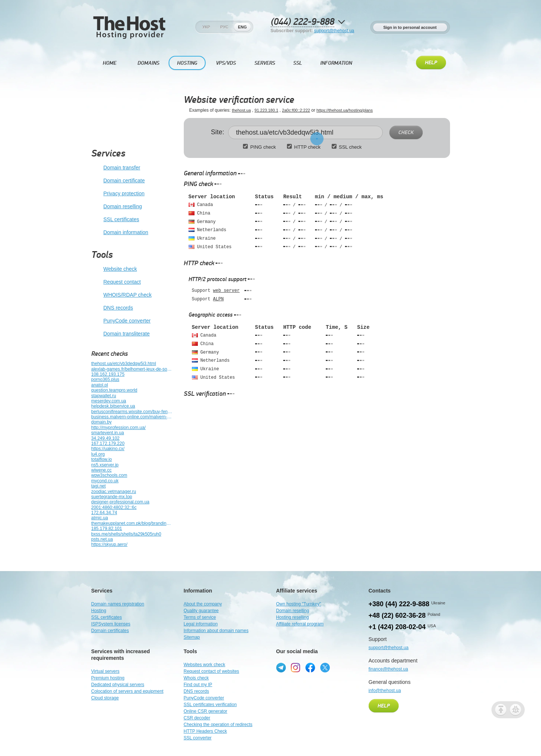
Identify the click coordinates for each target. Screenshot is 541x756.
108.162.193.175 (108, 374)
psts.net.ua (102, 539)
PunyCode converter (121, 321)
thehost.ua (241, 110)
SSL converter (198, 738)
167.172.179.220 (108, 443)
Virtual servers (105, 671)
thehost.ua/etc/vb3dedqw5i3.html (124, 364)
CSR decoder (197, 718)
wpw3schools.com (109, 475)
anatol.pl (100, 385)
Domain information (120, 233)
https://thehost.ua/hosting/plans (345, 110)
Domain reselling (117, 207)
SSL (298, 63)
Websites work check (204, 665)
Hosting (187, 63)
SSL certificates (115, 220)
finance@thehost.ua (388, 669)
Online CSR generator (206, 711)
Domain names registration (118, 604)
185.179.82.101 (107, 529)
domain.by (102, 422)
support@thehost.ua (334, 31)
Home (110, 63)
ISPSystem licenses (111, 624)
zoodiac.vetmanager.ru (114, 492)
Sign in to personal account (410, 27)
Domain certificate (118, 181)
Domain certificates (110, 631)
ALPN (218, 299)
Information (336, 63)
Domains (148, 63)
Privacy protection (118, 194)
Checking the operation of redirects (218, 725)
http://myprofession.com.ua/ (119, 428)
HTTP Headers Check (205, 731)
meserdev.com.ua (109, 401)
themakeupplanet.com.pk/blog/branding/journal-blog (132, 523)
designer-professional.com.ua (120, 502)
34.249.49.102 (106, 438)
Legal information (201, 624)
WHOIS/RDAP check (121, 295)
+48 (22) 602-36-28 (397, 615)
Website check (114, 269)
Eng (242, 27)
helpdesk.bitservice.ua (113, 406)
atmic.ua (100, 518)
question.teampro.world (114, 390)
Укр (206, 27)
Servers (265, 63)
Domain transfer (116, 168)
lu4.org (98, 454)
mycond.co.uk (105, 481)
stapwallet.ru (104, 396)
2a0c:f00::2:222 (296, 110)
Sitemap (192, 637)
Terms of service (200, 617)
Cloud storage (105, 698)
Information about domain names (216, 631)
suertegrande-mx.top (112, 497)
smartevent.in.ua (108, 433)
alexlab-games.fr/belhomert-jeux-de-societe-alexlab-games (132, 369)
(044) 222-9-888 (302, 22)
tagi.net (99, 486)
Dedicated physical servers (118, 685)
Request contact (116, 282)
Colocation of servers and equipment (127, 691)
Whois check (196, 678)
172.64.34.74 (104, 513)
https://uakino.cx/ (108, 449)
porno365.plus (105, 379)
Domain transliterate (121, 334)
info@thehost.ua (385, 691)
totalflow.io (102, 459)
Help (431, 63)
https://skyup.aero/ (109, 544)
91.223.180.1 (266, 110)
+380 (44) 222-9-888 (399, 604)
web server (226, 291)
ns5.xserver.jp (105, 465)
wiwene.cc (102, 470)
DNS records (112, 308)
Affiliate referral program (300, 624)
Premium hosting (108, 678)
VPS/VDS (226, 63)
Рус (224, 27)
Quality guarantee (201, 611)
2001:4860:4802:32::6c (114, 507)
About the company (203, 604)
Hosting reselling (293, 617)
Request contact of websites (212, 671)
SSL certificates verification (210, 705)
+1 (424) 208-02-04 (397, 627)
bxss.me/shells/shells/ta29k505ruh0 (126, 534)
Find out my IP (198, 685)
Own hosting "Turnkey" (299, 604)
